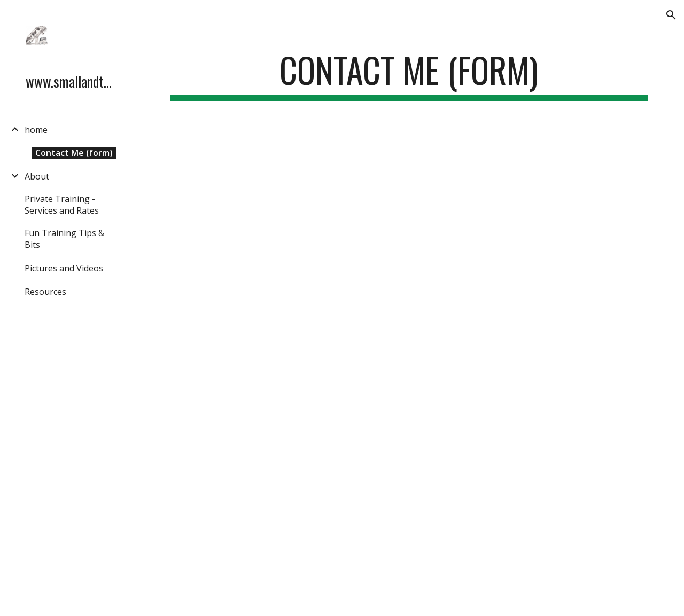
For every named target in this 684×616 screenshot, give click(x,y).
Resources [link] (45, 292)
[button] (671, 15)
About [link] (37, 176)
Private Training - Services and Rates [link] (62, 205)
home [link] (36, 130)
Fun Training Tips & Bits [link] (64, 239)
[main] (409, 75)
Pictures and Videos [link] (64, 268)
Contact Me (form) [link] (74, 153)
